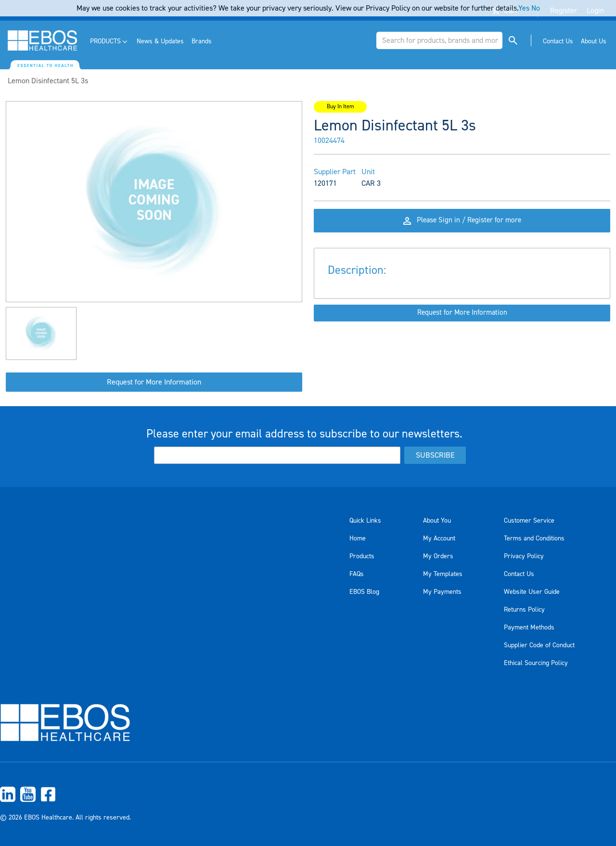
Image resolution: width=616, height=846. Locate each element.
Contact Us (519, 574)
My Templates (443, 574)
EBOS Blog (364, 592)
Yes (524, 8)
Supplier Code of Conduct (539, 645)
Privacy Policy (524, 556)
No (536, 8)
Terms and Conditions (534, 538)
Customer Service (529, 521)
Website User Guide (532, 592)
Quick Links (365, 521)
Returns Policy (524, 610)
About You (437, 521)
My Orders (438, 556)
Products (362, 556)
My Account (439, 538)
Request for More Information (154, 382)
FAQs (357, 574)
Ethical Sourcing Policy (536, 663)
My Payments (442, 592)
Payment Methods (529, 628)
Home (358, 538)
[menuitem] (109, 42)
